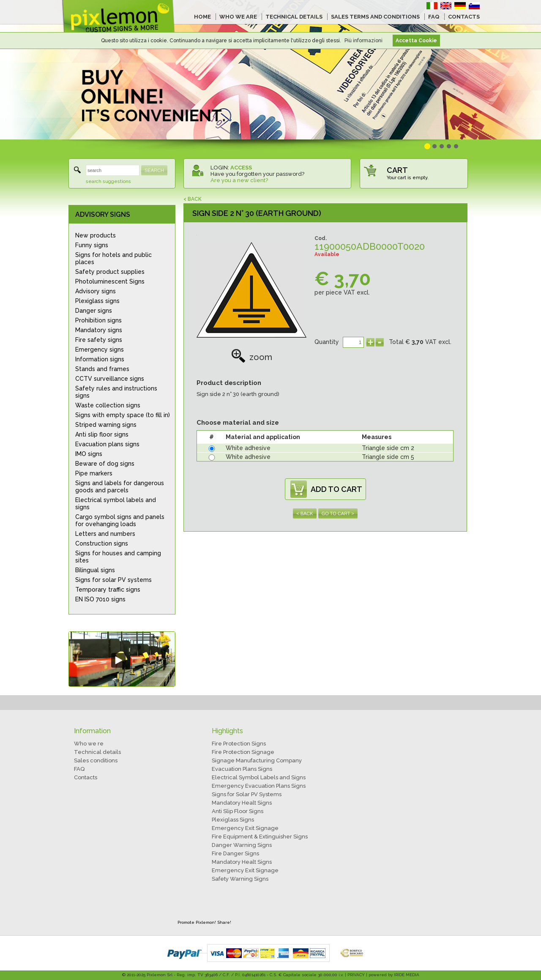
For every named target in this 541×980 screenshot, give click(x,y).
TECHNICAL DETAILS (294, 17)
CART (397, 170)
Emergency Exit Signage (245, 828)
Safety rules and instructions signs (116, 392)
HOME (202, 17)
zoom (252, 357)
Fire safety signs (99, 340)
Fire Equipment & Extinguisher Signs (260, 837)
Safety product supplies (110, 272)
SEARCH (154, 170)
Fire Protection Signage (243, 752)
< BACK (193, 199)
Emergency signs (100, 349)
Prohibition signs (98, 320)
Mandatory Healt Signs (242, 803)
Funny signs (92, 245)
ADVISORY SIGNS (103, 214)
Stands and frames (102, 369)
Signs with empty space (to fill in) (123, 415)
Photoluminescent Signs (110, 281)
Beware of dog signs (105, 464)
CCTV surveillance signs (110, 379)
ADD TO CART (336, 489)
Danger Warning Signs (242, 845)
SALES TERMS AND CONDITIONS (375, 17)
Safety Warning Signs (240, 879)
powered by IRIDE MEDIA (394, 975)
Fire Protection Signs (239, 744)
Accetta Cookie (416, 41)
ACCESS (241, 168)
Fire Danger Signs (235, 853)
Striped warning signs (106, 425)
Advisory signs (96, 291)
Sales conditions (96, 760)
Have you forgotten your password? (257, 174)
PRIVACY (356, 975)
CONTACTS (464, 17)
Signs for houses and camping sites (118, 557)
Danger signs (94, 311)
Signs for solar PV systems (113, 580)
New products (96, 235)
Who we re (89, 744)
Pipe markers (94, 473)
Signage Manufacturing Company (257, 760)
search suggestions (108, 182)
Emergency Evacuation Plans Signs (259, 786)
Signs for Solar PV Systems (247, 794)
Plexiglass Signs (233, 820)
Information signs (100, 359)
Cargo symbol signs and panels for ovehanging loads (120, 520)
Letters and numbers (105, 534)
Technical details (97, 752)
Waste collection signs (108, 405)
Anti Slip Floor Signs (238, 811)
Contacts (86, 777)
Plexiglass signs (97, 301)
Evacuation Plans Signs (242, 769)
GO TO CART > (338, 513)
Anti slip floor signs (102, 434)
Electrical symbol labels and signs (116, 504)
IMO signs (89, 454)
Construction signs (102, 543)
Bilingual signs (95, 570)
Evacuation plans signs (107, 444)
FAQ (434, 17)
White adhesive (248, 448)
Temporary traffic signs (108, 590)
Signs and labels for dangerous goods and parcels (120, 487)
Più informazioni (363, 41)
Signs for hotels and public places (113, 258)
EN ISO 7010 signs (100, 599)
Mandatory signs (99, 330)
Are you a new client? (239, 180)
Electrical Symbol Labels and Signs (259, 777)
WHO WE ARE (238, 17)
